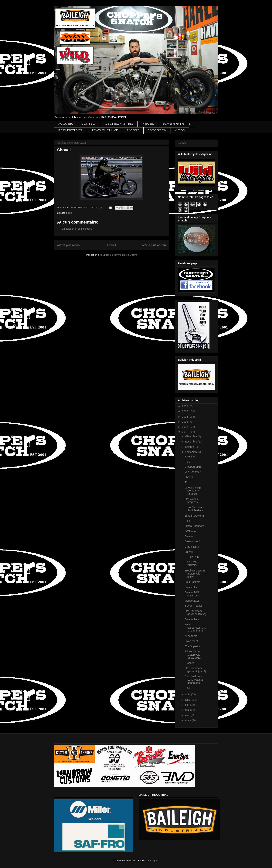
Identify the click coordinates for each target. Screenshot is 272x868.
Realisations (70, 130)
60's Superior (192, 646)
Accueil (66, 124)
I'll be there (191, 636)
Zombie (189, 536)
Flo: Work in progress (192, 501)
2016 (185, 406)
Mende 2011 (192, 601)
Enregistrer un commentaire (77, 229)
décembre (191, 436)
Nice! (188, 688)
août (188, 694)
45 (186, 482)
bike (70, 213)
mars (188, 720)
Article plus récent (69, 245)
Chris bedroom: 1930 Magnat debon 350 (194, 680)
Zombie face (192, 587)
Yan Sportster (193, 472)
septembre (192, 452)
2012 (185, 427)
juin (188, 705)
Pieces (148, 124)
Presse (133, 130)
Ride (187, 462)
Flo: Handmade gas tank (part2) (195, 670)
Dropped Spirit (193, 467)
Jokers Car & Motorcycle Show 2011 (193, 655)
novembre (191, 442)
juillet (189, 700)
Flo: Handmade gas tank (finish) (195, 613)
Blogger (154, 861)
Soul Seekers (192, 582)
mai (188, 710)
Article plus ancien (154, 245)
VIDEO (180, 130)
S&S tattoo (191, 531)
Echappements (177, 124)
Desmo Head (192, 541)
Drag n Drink (192, 547)
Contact (89, 124)
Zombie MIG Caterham (192, 594)
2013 (185, 422)
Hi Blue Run (192, 557)
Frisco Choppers (194, 526)
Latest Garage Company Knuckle (193, 491)
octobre (190, 447)
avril (188, 715)
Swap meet (191, 641)
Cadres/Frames (119, 124)
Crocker (189, 663)
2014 (185, 417)
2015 (185, 411)
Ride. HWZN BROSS (192, 564)
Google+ (183, 143)
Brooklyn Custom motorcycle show (195, 574)
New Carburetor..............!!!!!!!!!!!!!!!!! (195, 628)
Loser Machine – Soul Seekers (194, 509)
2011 (185, 432)
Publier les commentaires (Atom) (119, 255)
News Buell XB (104, 130)
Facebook (157, 130)
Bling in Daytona (194, 516)
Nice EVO (190, 457)
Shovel (189, 477)
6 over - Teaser (193, 606)
